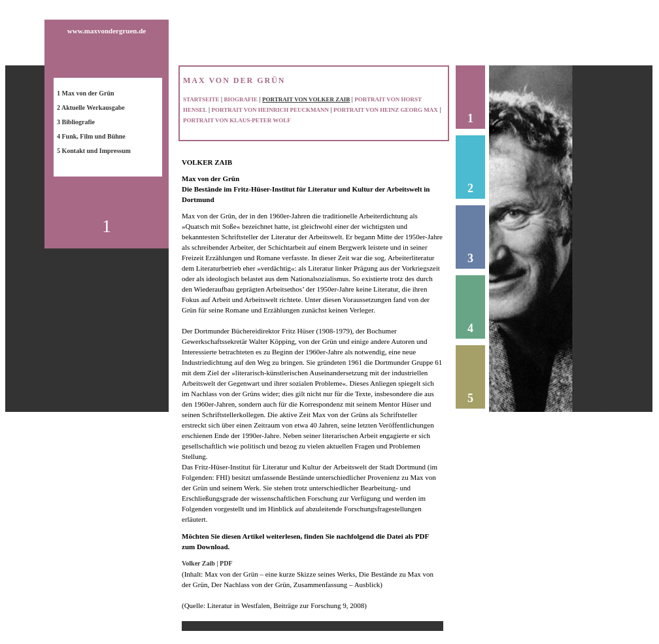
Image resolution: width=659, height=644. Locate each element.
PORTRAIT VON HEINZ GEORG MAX (386, 110)
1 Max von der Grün (86, 93)
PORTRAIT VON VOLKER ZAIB (306, 99)
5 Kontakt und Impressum (94, 151)
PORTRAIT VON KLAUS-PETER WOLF (237, 120)
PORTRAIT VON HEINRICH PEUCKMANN (270, 110)
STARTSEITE (201, 99)
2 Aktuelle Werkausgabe (91, 108)
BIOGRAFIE (241, 99)
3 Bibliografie (76, 122)
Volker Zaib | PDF (207, 563)
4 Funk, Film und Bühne (91, 136)
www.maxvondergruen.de (107, 31)
